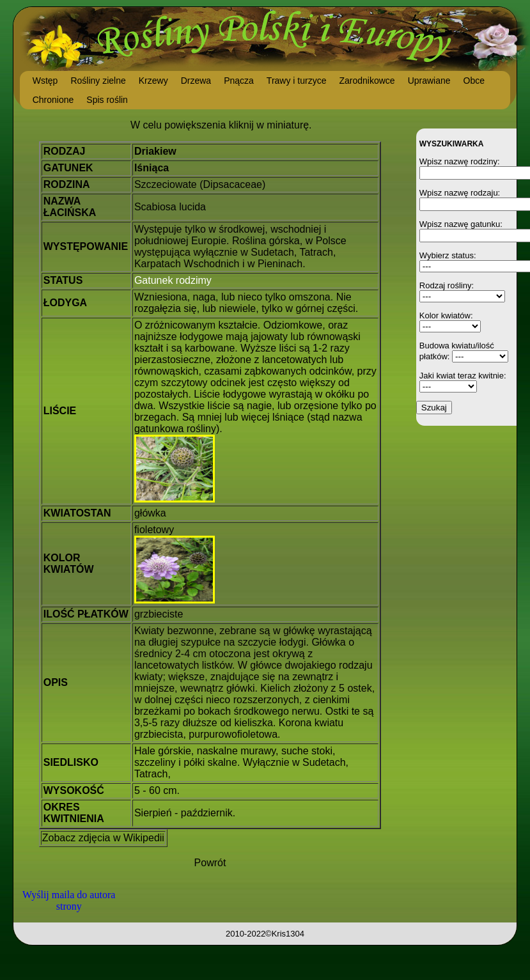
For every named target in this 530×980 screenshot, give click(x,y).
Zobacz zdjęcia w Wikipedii (103, 838)
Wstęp (45, 81)
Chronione (53, 100)
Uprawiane (429, 81)
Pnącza (239, 81)
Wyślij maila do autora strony (69, 900)
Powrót (210, 863)
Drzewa (196, 81)
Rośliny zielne (98, 81)
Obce (474, 81)
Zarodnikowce (367, 81)
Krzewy (153, 81)
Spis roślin (107, 100)
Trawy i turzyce (297, 81)
